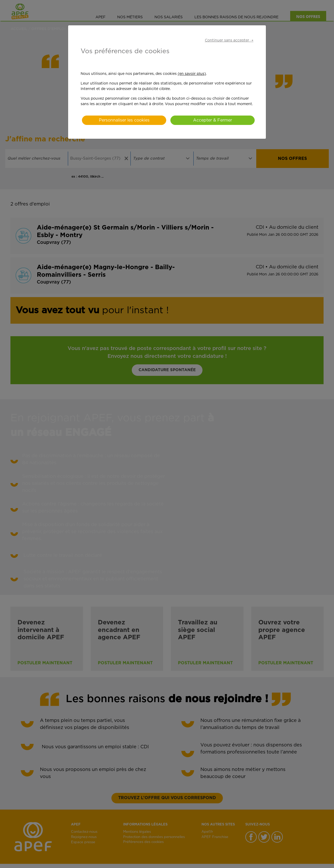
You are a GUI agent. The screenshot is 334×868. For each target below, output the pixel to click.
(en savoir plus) (192, 74)
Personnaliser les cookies (124, 120)
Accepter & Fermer (213, 120)
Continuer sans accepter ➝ (229, 40)
